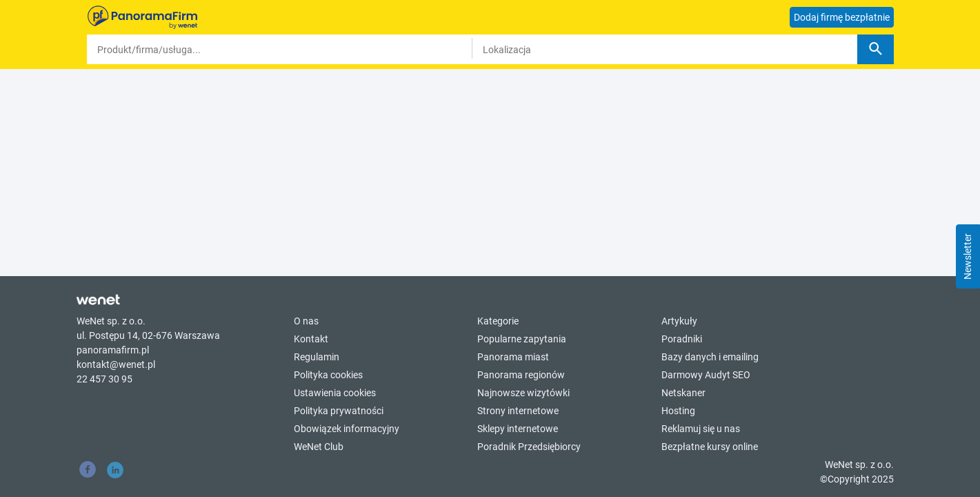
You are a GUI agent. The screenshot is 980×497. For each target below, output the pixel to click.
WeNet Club (319, 447)
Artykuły (679, 321)
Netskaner (683, 393)
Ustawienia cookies (335, 393)
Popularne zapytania (522, 339)
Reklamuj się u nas (701, 429)
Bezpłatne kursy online (710, 447)
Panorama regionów (521, 375)
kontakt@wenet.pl (116, 364)
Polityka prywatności (339, 411)
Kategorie (498, 321)
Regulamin (317, 357)
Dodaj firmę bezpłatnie (842, 17)
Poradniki (682, 339)
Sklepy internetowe (518, 429)
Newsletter (968, 256)
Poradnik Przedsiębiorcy (529, 447)
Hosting (678, 411)
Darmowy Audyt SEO (706, 375)
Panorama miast (513, 357)
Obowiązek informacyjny (347, 429)
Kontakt (311, 339)
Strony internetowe (518, 411)
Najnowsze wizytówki (523, 393)
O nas (306, 321)
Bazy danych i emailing (710, 357)
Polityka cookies (328, 375)
